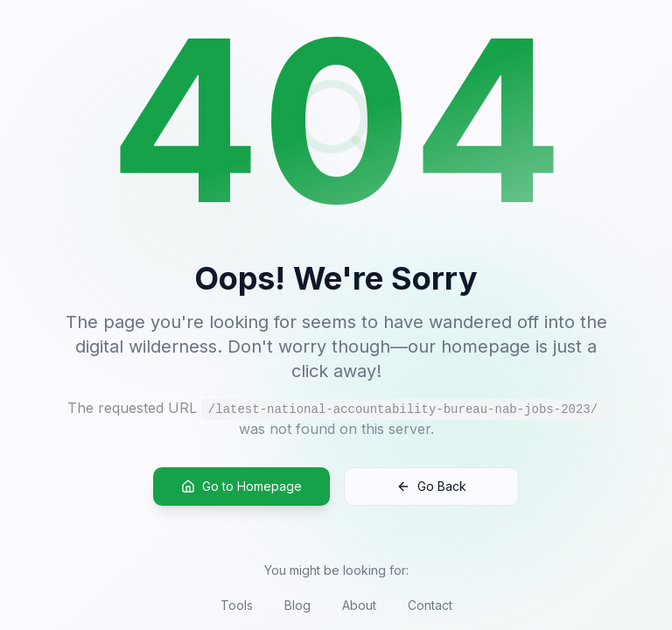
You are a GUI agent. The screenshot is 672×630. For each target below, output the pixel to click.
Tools (237, 605)
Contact (430, 605)
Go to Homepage (241, 487)
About (359, 605)
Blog (297, 605)
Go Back (431, 487)
